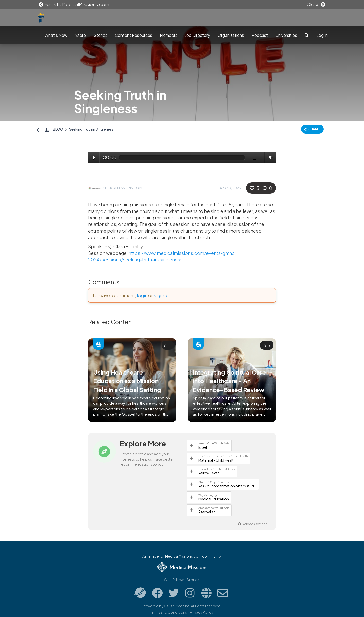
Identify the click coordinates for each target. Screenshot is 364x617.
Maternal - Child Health (217, 460)
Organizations (231, 35)
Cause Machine (177, 606)
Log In (322, 35)
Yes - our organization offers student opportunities (228, 486)
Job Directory (197, 35)
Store (81, 35)
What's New (56, 35)
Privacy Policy (202, 612)
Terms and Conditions (168, 612)
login (142, 295)
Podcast (260, 35)
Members (169, 35)
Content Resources (134, 35)
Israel (203, 447)
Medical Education (214, 499)
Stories (100, 35)
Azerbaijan (207, 512)
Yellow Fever (209, 473)
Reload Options (253, 524)
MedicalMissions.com (123, 188)
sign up (161, 295)
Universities (286, 35)
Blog (58, 129)
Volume (269, 157)
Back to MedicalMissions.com (74, 4)
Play (94, 158)
